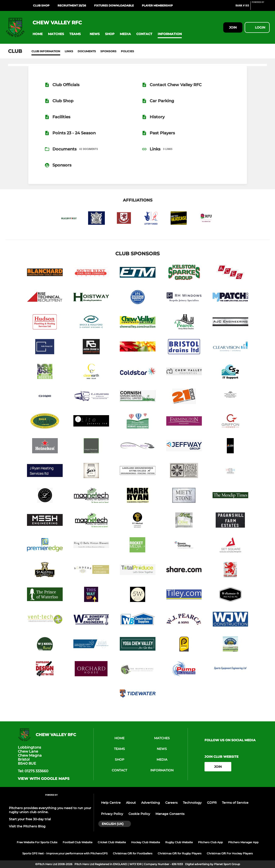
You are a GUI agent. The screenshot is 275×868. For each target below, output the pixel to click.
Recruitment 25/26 (72, 5)
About (131, 803)
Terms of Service (235, 803)
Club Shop (41, 5)
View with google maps (44, 779)
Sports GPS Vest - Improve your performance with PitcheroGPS (65, 853)
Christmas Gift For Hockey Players (230, 853)
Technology (192, 803)
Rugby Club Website (179, 842)
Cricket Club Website (112, 842)
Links (69, 51)
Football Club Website (78, 842)
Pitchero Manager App (243, 842)
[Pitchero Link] (261, 7)
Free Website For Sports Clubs (37, 842)
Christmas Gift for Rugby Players (180, 853)
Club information (46, 51)
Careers (171, 803)
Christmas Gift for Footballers (133, 853)
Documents (87, 51)
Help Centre (111, 803)
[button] (38, 34)
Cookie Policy (139, 814)
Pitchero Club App (210, 842)
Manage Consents (170, 814)
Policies (127, 51)
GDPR (212, 803)
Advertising (151, 803)
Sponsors (108, 51)
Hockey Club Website (146, 842)
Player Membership (157, 5)
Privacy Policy (112, 814)
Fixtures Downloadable (114, 5)
